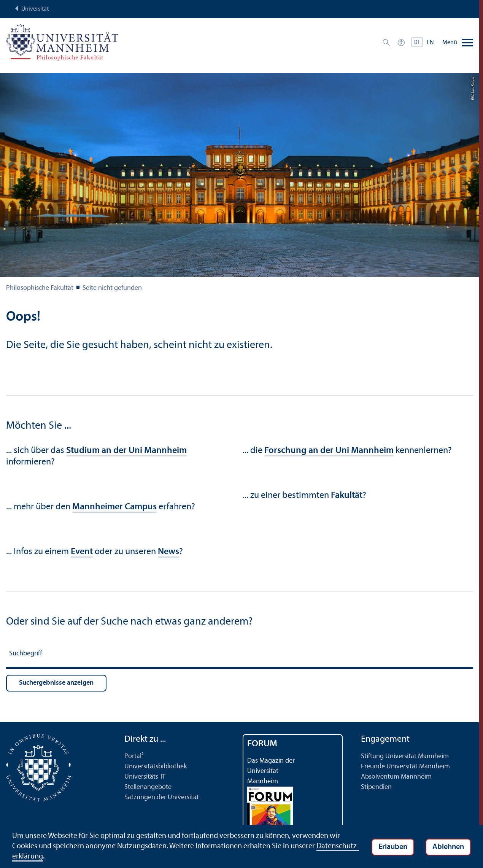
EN (430, 43)
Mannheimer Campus (114, 507)
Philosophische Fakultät (40, 288)
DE (417, 43)
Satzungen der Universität (162, 797)
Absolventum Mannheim (396, 777)
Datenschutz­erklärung (48, 857)
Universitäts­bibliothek (156, 767)
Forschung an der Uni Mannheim (329, 451)
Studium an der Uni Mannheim (126, 451)
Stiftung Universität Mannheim (405, 756)
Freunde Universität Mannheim (405, 767)
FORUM (262, 744)
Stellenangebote (148, 787)
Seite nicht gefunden (112, 288)
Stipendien (376, 787)
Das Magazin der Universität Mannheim (271, 771)
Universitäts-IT (145, 777)
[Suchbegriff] (240, 655)
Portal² (134, 756)
